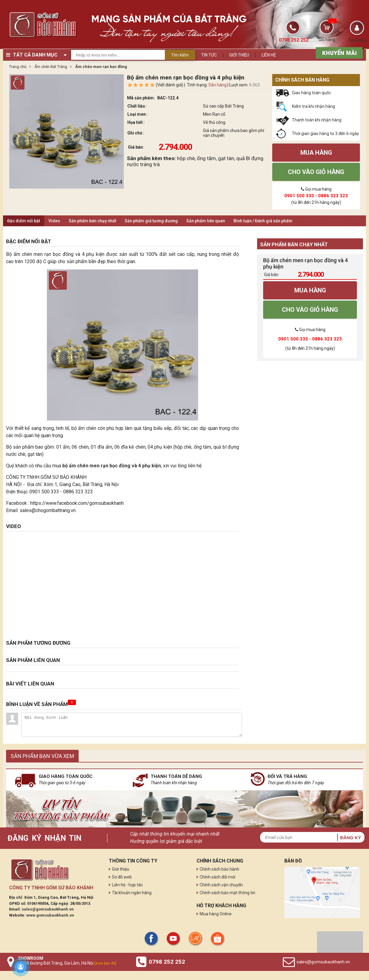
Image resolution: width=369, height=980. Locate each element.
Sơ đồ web (122, 877)
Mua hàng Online (216, 914)
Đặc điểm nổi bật (24, 221)
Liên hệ (269, 55)
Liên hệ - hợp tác (127, 885)
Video (54, 221)
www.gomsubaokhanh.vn (50, 915)
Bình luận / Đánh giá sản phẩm (263, 221)
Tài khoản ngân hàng (132, 893)
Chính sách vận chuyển (221, 885)
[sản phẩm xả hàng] (338, 52)
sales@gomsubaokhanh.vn (48, 909)
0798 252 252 (167, 962)
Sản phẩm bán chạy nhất (92, 221)
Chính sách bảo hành (219, 869)
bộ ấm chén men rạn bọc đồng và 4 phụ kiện (112, 466)
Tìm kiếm (180, 55)
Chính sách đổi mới (217, 877)
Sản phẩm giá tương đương (151, 221)
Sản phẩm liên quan (206, 221)
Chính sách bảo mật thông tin (227, 893)
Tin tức (209, 55)
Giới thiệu (239, 55)
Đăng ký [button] (350, 838)
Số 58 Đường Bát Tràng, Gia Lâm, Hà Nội (67, 963)
